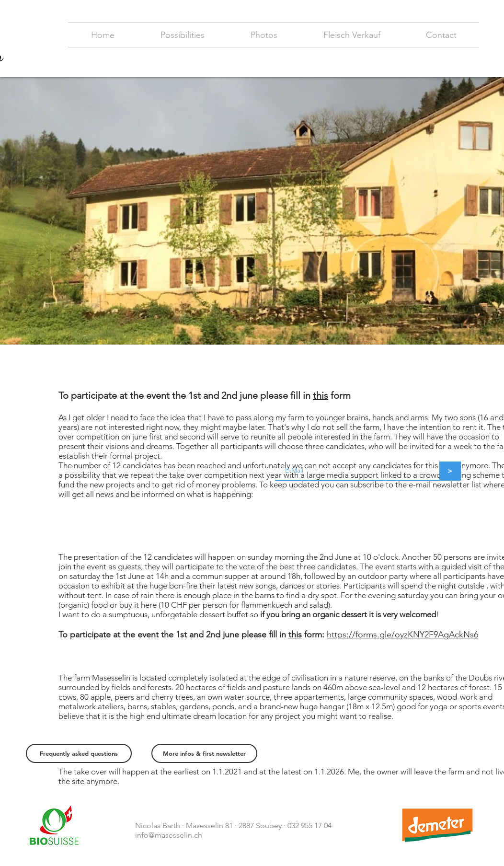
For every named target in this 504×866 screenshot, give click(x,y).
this (321, 395)
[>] (450, 471)
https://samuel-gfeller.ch (312, 835)
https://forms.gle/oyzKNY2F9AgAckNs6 (402, 635)
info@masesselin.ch (169, 835)
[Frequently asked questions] (79, 753)
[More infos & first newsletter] (204, 753)
